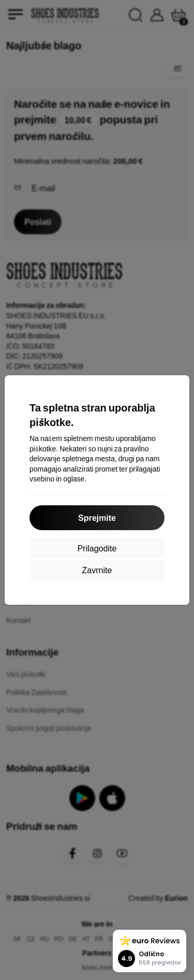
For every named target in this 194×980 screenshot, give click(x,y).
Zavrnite (97, 570)
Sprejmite (97, 517)
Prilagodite (97, 548)
